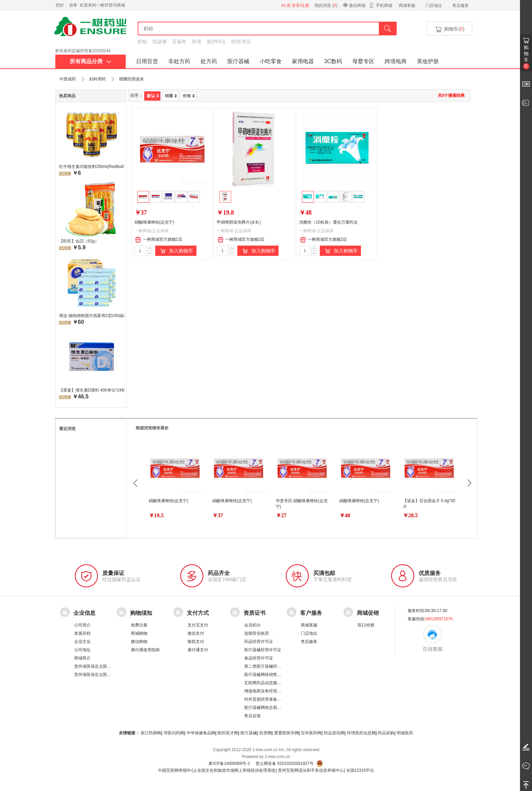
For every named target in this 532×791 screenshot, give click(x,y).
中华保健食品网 (201, 733)
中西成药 (68, 79)
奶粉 (143, 42)
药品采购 (386, 733)
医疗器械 (238, 61)
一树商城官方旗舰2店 (159, 240)
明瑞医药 (405, 733)
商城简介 (82, 658)
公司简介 (82, 625)
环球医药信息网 (361, 733)
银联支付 (196, 642)
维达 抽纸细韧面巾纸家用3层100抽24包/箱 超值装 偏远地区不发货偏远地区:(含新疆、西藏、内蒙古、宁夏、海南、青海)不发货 (92, 316)
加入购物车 (176, 251)
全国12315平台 (360, 770)
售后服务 (461, 5)
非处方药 (179, 61)
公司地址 (82, 650)
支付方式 (198, 613)
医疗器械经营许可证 (263, 650)
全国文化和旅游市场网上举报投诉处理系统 (236, 770)
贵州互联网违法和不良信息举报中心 (311, 770)
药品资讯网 (334, 733)
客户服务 (311, 613)
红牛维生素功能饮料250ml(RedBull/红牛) (92, 167)
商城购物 (139, 633)
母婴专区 (363, 61)
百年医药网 (311, 733)
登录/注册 (300, 5)
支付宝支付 (198, 625)
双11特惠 (366, 625)
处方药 (209, 61)
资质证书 (254, 613)
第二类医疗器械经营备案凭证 (271, 666)
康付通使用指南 (145, 650)
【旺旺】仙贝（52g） (79, 241)
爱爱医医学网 (286, 733)
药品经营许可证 (259, 642)
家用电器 (303, 61)
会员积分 (252, 625)
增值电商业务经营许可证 (267, 691)
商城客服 (407, 5)
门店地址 (434, 5)
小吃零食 (271, 61)
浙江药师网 (151, 733)
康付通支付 (198, 650)
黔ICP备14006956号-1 (229, 764)
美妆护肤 (428, 61)
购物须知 (141, 613)
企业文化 (82, 642)
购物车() (449, 29)
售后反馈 (252, 716)
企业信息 (84, 613)
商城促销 (368, 613)
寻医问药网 (174, 733)
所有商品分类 (90, 61)
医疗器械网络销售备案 (265, 675)
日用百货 (147, 61)
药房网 (265, 733)
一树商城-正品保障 (152, 231)
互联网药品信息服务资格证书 (271, 683)
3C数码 (333, 61)
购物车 (526, 57)
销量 (171, 96)
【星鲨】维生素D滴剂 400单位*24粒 (92, 390)
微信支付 (196, 633)
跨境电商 (396, 61)
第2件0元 (216, 42)
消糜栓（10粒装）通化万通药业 (328, 222)
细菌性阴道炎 (132, 79)
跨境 (196, 42)
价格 (189, 96)
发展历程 (82, 633)
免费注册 (139, 625)
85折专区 (241, 42)
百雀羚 (179, 42)
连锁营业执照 (257, 633)
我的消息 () (326, 5)
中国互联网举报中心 (177, 770)
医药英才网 (228, 733)
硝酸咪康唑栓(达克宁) (155, 222)
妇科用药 (98, 79)
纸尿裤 (160, 42)
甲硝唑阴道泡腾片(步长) (239, 222)
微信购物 (139, 642)
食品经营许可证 (259, 658)
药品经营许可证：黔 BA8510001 (85, 48)
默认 (153, 96)
